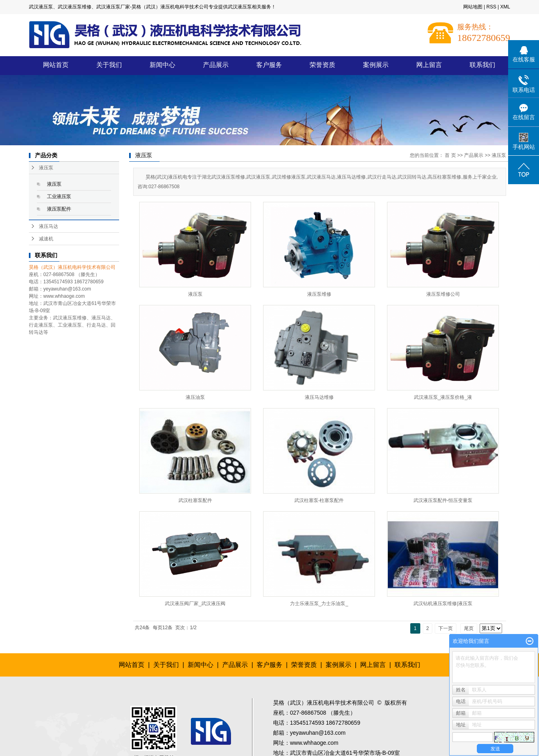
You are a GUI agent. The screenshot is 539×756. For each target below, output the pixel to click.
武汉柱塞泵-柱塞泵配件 (319, 500)
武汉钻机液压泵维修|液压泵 (443, 604)
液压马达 (49, 226)
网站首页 (56, 65)
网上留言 (429, 65)
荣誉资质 (322, 65)
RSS (491, 7)
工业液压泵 (59, 197)
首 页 (450, 155)
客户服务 (269, 65)
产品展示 (216, 65)
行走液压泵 (41, 325)
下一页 (446, 628)
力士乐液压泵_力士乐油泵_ (319, 604)
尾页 (469, 628)
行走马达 (96, 325)
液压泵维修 (319, 294)
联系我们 (482, 65)
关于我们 (109, 65)
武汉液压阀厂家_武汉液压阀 (195, 604)
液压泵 (46, 168)
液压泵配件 (59, 209)
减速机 (46, 239)
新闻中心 (162, 65)
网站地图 (473, 7)
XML (505, 7)
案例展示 (376, 65)
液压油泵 (195, 397)
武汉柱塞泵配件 (195, 500)
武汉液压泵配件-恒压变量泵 (443, 500)
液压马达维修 (319, 397)
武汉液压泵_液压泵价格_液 (443, 397)
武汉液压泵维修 (70, 318)
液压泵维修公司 (443, 294)
